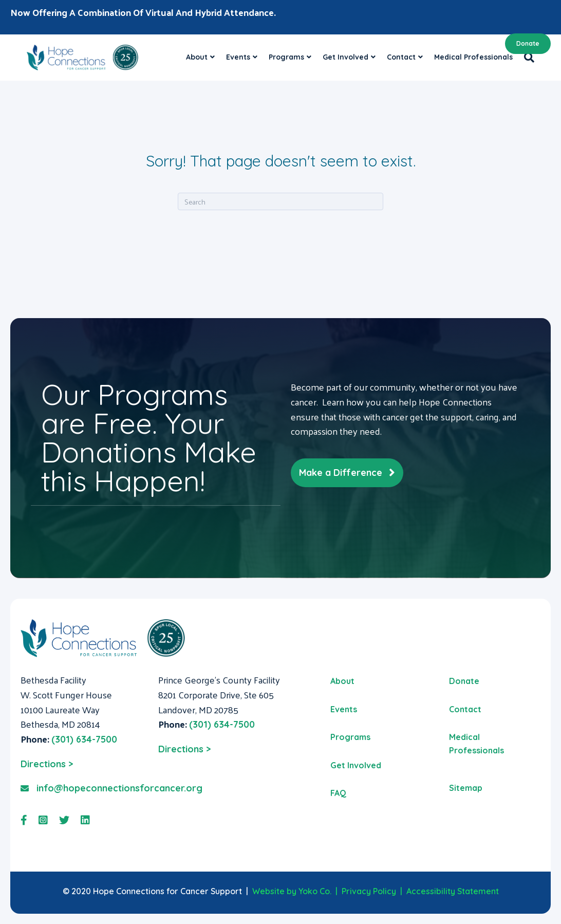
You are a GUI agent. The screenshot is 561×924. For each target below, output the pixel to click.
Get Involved (345, 57)
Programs (286, 57)
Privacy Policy (369, 891)
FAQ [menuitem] (338, 793)
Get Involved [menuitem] (356, 765)
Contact (401, 57)
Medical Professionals (473, 57)
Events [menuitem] (344, 709)
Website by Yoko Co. (292, 891)
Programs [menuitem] (350, 737)
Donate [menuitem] (464, 681)
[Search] (526, 58)
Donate (528, 43)
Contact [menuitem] (465, 709)
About (197, 57)
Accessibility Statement (453, 891)
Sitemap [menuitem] (466, 788)
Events (238, 57)
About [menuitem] (342, 681)
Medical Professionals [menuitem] (476, 744)
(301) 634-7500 (84, 739)
